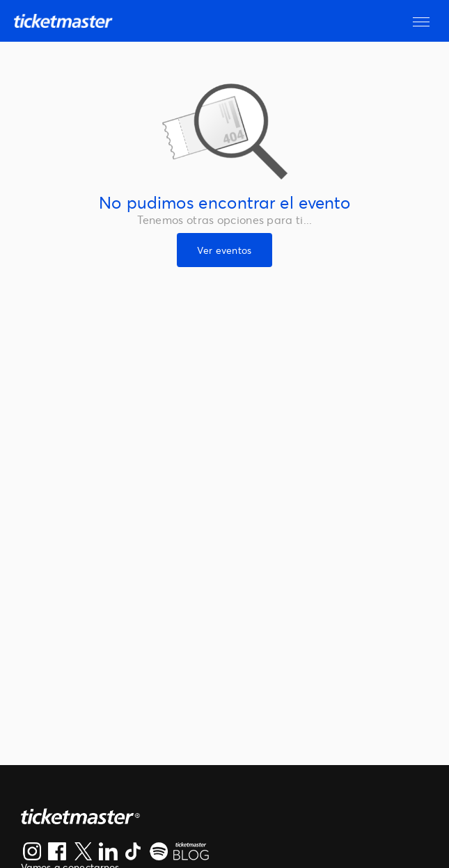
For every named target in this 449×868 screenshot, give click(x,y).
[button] (421, 21)
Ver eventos (224, 250)
